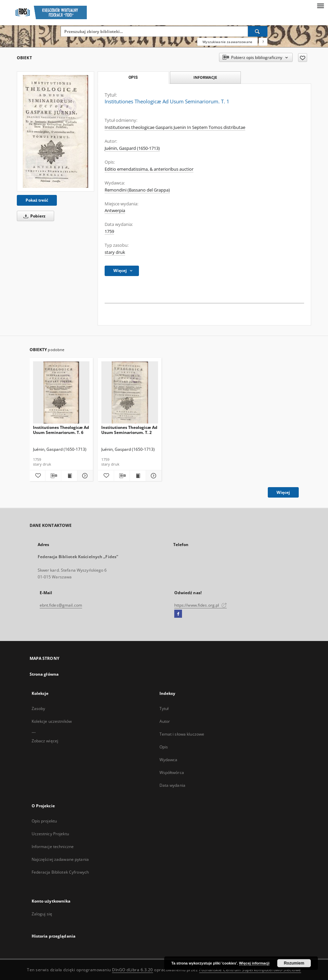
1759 (109, 231)
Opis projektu (44, 821)
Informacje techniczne (53, 847)
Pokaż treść (37, 200)
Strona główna (44, 674)
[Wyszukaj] (258, 31)
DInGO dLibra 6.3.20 (133, 970)
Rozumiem (294, 963)
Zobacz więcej (45, 741)
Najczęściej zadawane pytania (60, 859)
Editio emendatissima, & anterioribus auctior (149, 169)
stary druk (115, 252)
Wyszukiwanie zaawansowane (227, 42)
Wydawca (169, 760)
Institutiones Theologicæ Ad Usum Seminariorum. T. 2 (129, 430)
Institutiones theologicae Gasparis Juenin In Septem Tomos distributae (175, 127)
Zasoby (39, 708)
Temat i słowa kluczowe (182, 734)
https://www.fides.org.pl (201, 605)
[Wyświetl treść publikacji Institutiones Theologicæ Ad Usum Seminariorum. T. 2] (138, 476)
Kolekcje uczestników (52, 721)
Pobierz (33, 216)
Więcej (283, 492)
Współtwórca (172, 772)
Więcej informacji (254, 963)
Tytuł (164, 708)
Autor (165, 721)
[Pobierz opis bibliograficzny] (53, 476)
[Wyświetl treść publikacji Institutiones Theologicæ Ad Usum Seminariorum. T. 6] (69, 476)
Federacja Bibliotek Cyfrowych (60, 872)
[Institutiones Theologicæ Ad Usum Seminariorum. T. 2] (130, 393)
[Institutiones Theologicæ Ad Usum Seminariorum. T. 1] (56, 131)
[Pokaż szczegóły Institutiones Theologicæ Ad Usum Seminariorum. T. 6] (84, 476)
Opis (164, 747)
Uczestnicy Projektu (50, 834)
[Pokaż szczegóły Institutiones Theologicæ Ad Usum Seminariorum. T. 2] (153, 476)
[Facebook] (178, 614)
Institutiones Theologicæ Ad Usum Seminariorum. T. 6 (61, 430)
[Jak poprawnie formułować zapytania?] (263, 42)
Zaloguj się (42, 914)
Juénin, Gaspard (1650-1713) (132, 148)
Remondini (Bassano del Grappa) (137, 190)
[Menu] (320, 5)
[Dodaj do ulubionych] (303, 58)
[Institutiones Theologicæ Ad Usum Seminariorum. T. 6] (61, 393)
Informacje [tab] (205, 77)
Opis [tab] (133, 77)
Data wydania (172, 785)
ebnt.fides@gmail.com (61, 605)
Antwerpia (115, 211)
